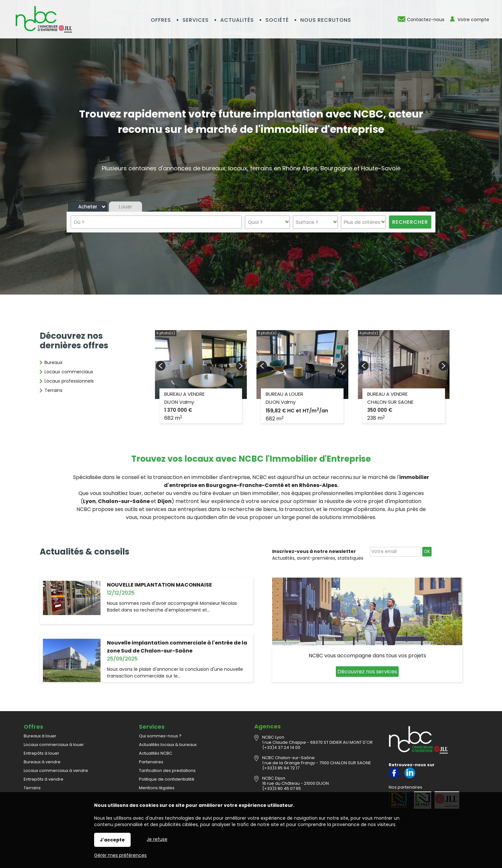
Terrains (53, 390)
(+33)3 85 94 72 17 (281, 768)
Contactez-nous (426, 20)
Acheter (88, 207)
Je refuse (157, 839)
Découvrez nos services (367, 672)
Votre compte (473, 20)
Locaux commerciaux (69, 372)
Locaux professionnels (69, 381)
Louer (125, 207)
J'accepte (112, 840)
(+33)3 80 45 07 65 (282, 788)
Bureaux (53, 362)
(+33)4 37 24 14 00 (281, 747)
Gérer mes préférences (120, 855)
